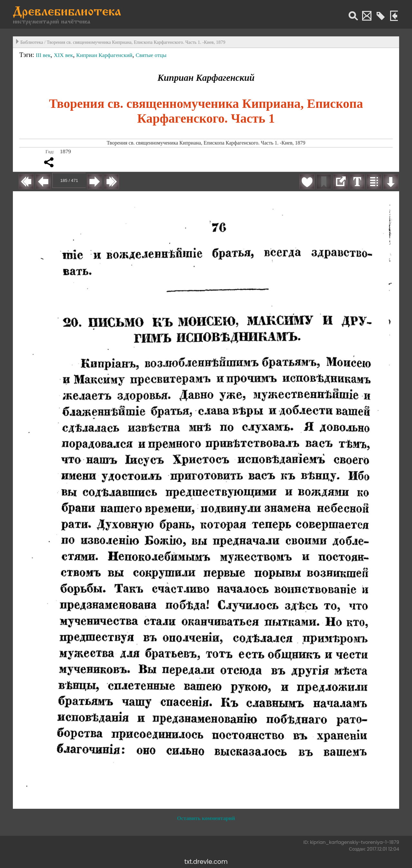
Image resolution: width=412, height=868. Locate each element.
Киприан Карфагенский (104, 55)
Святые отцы (151, 55)
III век (43, 55)
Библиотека (32, 42)
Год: (50, 152)
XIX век (63, 55)
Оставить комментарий (206, 818)
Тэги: (28, 55)
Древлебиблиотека (67, 13)
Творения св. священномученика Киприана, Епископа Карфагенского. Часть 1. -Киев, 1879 (136, 42)
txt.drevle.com (206, 862)
